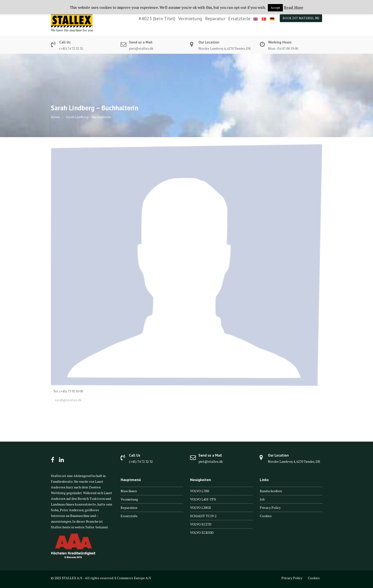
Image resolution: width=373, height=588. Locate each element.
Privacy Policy (270, 508)
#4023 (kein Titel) (157, 19)
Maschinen (129, 491)
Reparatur (215, 19)
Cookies (266, 516)
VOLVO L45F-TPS (203, 499)
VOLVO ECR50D (202, 533)
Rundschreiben (271, 491)
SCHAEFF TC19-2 (203, 516)
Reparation (129, 508)
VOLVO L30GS (201, 508)
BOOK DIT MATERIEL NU (301, 18)
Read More (294, 7)
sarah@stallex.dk (67, 400)
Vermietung (190, 19)
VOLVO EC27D (201, 524)
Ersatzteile (239, 19)
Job (262, 499)
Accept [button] (275, 8)
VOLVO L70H (200, 491)
